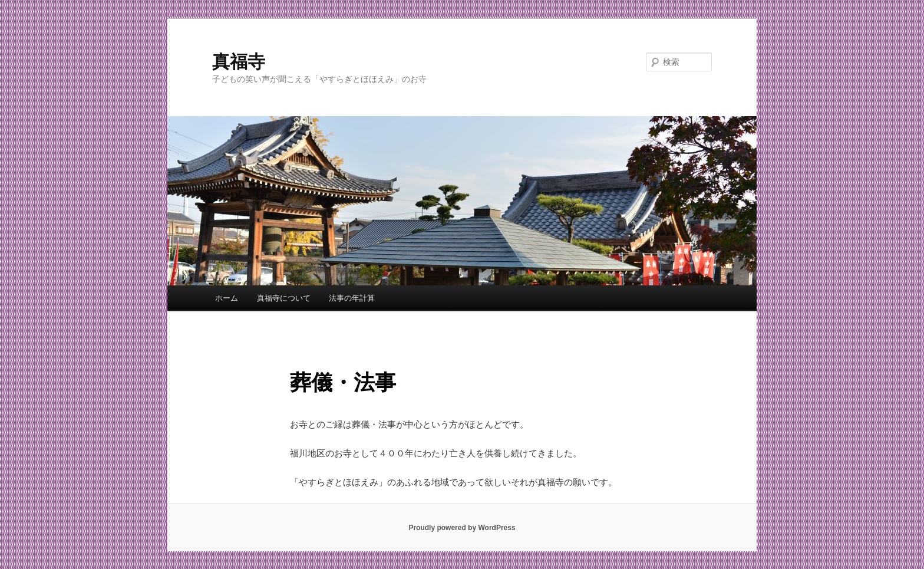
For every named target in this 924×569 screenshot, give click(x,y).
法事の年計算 (352, 298)
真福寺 (239, 62)
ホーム (227, 298)
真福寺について (284, 298)
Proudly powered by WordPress (462, 528)
